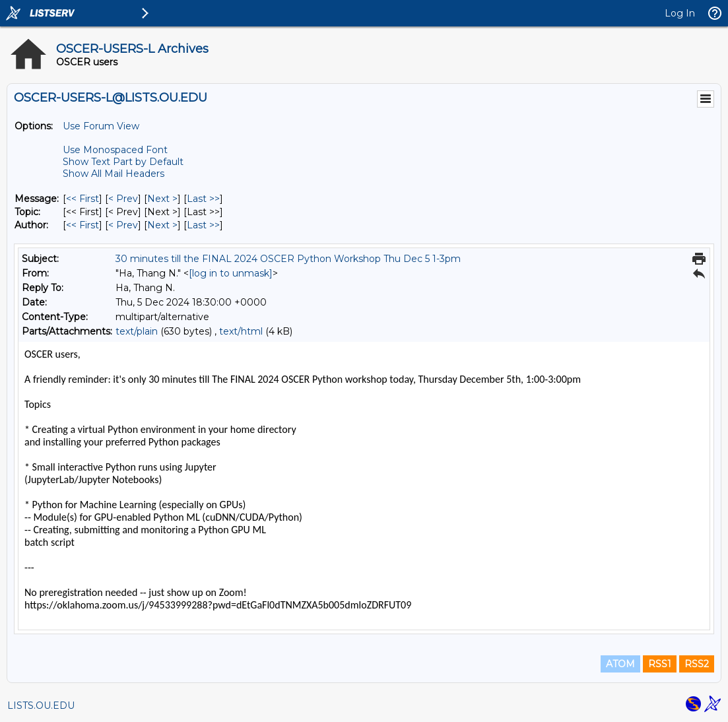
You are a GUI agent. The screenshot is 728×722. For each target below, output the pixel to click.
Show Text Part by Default (123, 162)
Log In (680, 13)
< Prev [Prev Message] (123, 199)
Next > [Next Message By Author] (162, 225)
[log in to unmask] (231, 273)
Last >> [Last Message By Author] (203, 225)
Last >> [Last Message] (203, 199)
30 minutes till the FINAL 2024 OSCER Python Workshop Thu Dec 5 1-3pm (288, 259)
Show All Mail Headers (114, 174)
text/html (241, 331)
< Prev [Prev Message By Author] (123, 225)
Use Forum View (101, 126)
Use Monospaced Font (115, 150)
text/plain (137, 331)
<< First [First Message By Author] (83, 225)
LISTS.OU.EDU (41, 706)
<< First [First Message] (83, 199)
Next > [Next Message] (162, 199)
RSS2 (697, 664)
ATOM (620, 664)
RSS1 (660, 664)
